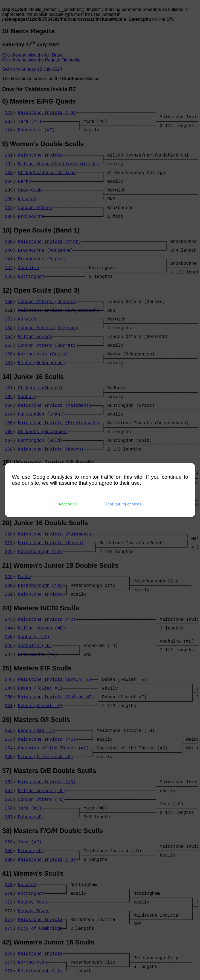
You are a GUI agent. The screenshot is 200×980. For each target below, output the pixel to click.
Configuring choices (123, 504)
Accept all (68, 504)
